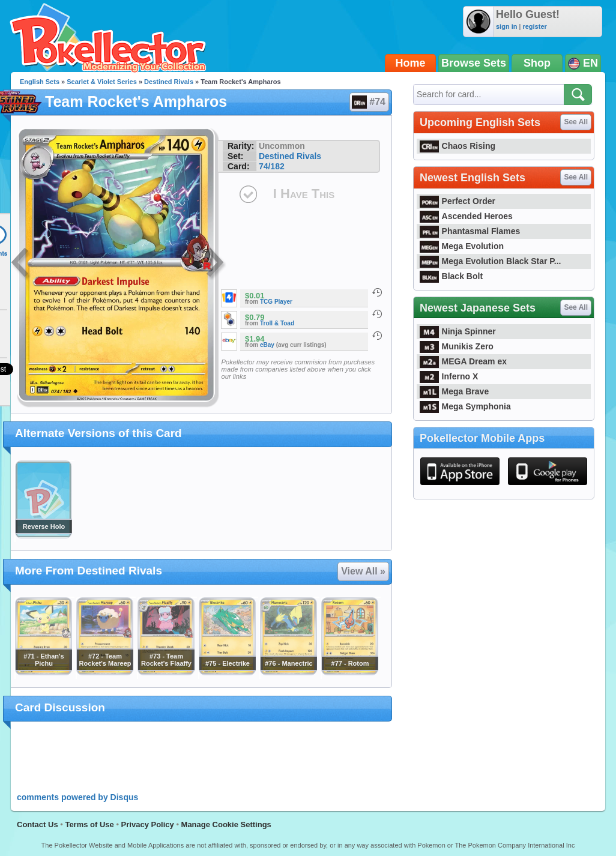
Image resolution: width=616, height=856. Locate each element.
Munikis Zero (457, 346)
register (534, 26)
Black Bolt (451, 276)
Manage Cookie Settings (226, 824)
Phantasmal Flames (470, 231)
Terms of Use (89, 824)
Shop (537, 63)
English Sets (40, 82)
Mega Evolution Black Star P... (491, 261)
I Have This (304, 194)
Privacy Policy (148, 824)
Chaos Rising (457, 146)
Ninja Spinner (458, 331)
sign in (506, 26)
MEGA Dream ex (463, 361)
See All (576, 122)
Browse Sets (474, 63)
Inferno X (449, 376)
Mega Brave (454, 391)
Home (411, 63)
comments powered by (77, 797)
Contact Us (38, 824)
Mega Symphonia (465, 406)
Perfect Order (457, 201)
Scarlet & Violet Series (102, 82)
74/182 (272, 166)
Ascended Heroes (466, 216)
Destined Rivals (169, 82)
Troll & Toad (277, 323)
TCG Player (276, 302)
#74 (369, 102)
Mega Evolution (462, 246)
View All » (363, 571)
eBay (267, 345)
